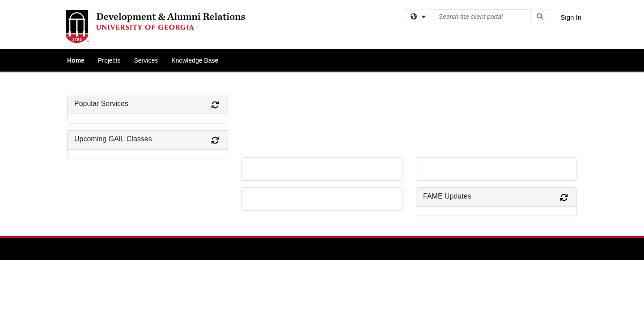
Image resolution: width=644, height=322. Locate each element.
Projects (109, 60)
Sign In (571, 17)
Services (146, 60)
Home (76, 60)
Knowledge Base (195, 60)
